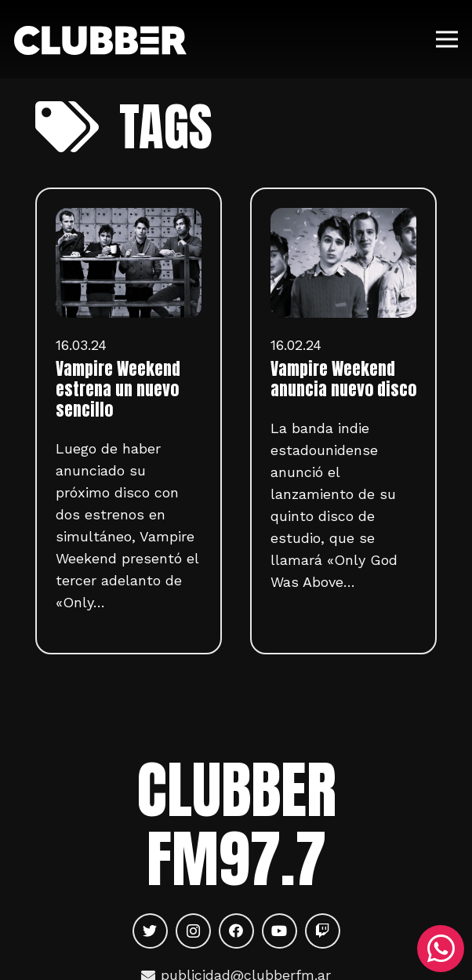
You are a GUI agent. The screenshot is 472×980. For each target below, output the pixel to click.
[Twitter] (150, 931)
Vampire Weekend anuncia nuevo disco (343, 379)
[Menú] (447, 39)
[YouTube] (280, 931)
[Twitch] (323, 931)
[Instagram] (193, 931)
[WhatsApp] (441, 949)
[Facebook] (236, 931)
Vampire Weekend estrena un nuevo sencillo (118, 389)
